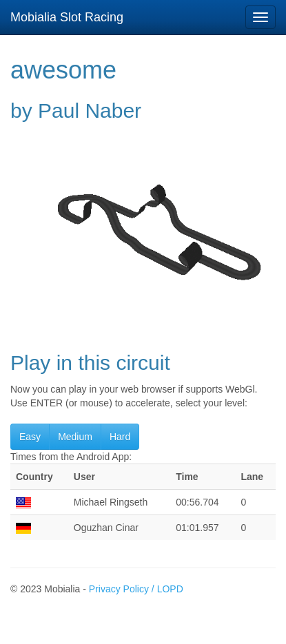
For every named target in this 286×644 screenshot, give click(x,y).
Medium (75, 437)
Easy (30, 437)
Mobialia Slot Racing (67, 17)
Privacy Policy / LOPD (136, 589)
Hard (120, 437)
